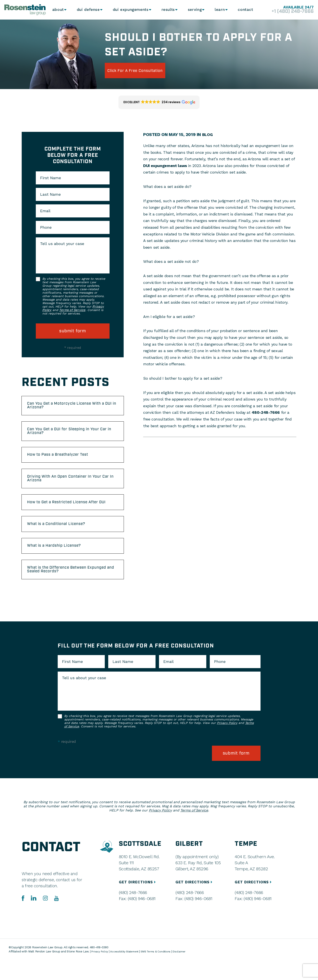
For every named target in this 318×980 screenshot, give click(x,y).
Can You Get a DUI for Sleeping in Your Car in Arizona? (72, 435)
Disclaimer (188, 971)
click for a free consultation (144, 70)
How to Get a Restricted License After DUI (71, 516)
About (58, 10)
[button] (159, 102)
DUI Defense (88, 10)
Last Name (50, 194)
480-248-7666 (266, 412)
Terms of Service (72, 310)
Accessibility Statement (128, 971)
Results (167, 10)
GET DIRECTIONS (139, 902)
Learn (219, 10)
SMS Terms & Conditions (162, 971)
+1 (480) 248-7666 (287, 12)
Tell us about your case (62, 244)
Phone (46, 227)
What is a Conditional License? (63, 542)
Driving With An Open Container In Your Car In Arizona (72, 487)
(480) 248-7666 (133, 912)
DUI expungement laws (165, 166)
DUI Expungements (130, 10)
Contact (245, 10)
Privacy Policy (227, 746)
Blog (208, 134)
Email (45, 211)
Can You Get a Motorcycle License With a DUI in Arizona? (72, 407)
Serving (194, 10)
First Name (51, 178)
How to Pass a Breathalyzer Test (65, 461)
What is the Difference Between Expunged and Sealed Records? (64, 592)
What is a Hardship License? (61, 566)
